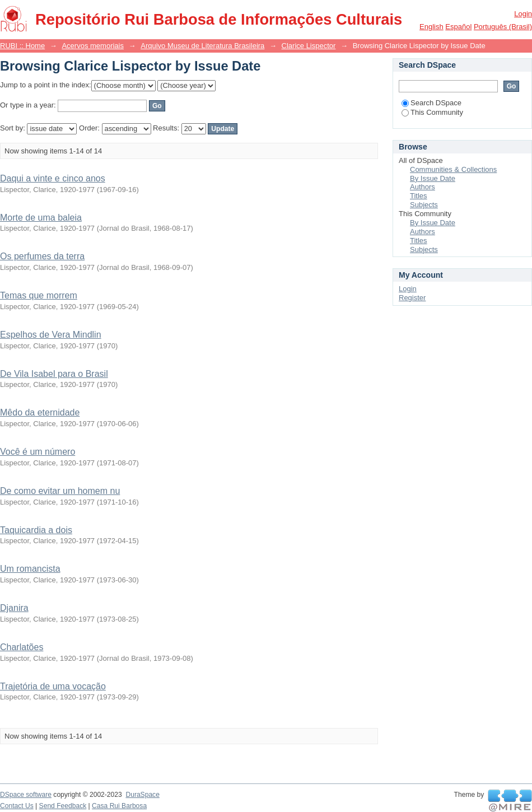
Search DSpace (431, 103)
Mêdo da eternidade (40, 412)
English (431, 27)
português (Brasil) (503, 27)
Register (412, 298)
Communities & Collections (453, 169)
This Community (432, 112)
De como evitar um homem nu (60, 491)
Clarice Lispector (309, 46)
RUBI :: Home (22, 46)
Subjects (424, 205)
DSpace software (26, 795)
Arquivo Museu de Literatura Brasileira (202, 46)
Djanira (14, 608)
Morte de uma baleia (41, 218)
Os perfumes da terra (42, 256)
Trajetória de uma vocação (53, 686)
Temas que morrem (39, 295)
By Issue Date (433, 178)
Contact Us (17, 806)
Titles (419, 196)
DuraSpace (142, 795)
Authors (423, 187)
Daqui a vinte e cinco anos (53, 178)
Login (523, 14)
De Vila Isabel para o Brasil (54, 374)
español (458, 27)
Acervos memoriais (93, 46)
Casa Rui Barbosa (119, 806)
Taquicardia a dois (36, 530)
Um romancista (30, 569)
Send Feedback (63, 806)
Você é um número (38, 452)
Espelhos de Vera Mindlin (51, 335)
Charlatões (22, 647)
